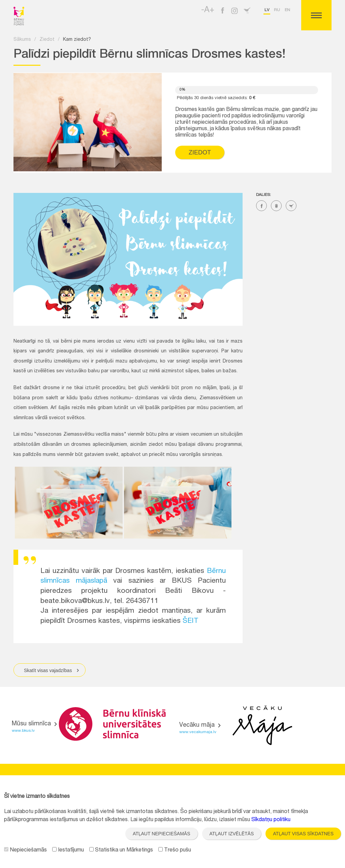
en (287, 10)
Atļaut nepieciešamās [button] (162, 834)
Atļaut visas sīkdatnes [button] (303, 834)
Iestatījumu (68, 850)
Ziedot (47, 40)
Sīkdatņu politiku (271, 820)
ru (277, 10)
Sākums (22, 40)
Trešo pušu (175, 850)
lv (267, 10)
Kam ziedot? (77, 40)
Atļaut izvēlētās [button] (232, 834)
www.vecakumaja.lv (198, 732)
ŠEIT (191, 621)
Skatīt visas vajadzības (52, 670)
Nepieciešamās (25, 850)
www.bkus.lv (23, 731)
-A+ (208, 10)
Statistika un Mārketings (121, 850)
